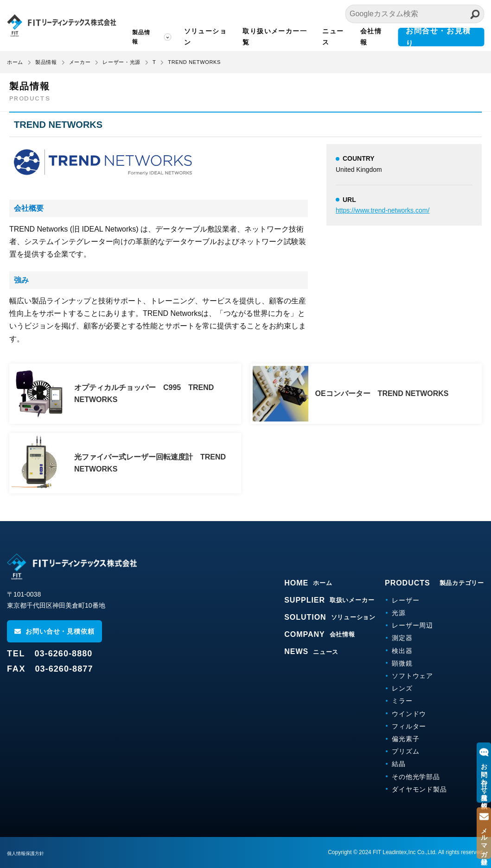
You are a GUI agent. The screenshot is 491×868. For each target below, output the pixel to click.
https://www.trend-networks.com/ (383, 210)
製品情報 (141, 37)
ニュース (333, 37)
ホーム (15, 62)
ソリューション (205, 37)
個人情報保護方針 (29, 853)
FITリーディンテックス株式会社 (61, 25)
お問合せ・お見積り (438, 37)
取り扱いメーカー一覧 (275, 37)
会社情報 (371, 37)
